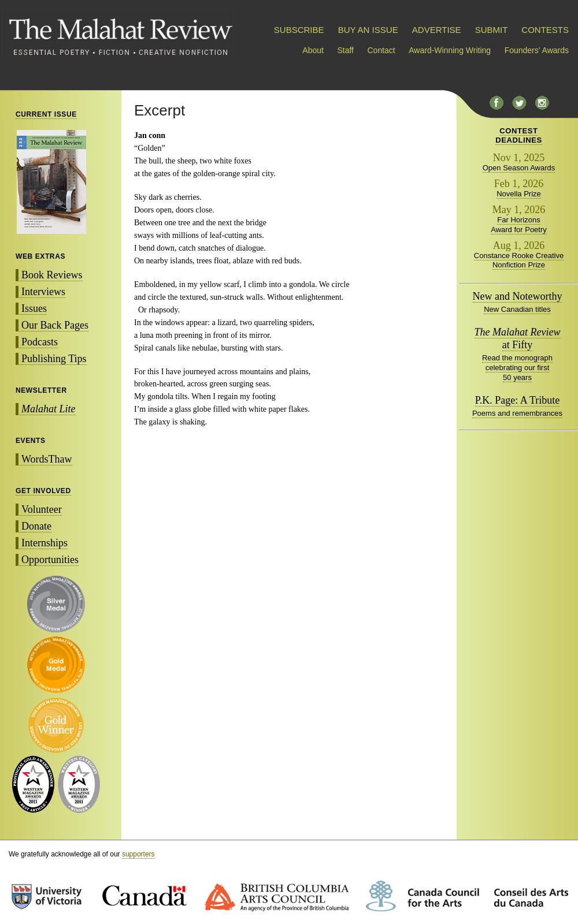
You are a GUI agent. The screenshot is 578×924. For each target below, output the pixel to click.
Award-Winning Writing (450, 50)
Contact (381, 50)
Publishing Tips (54, 359)
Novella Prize (519, 194)
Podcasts (40, 342)
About (313, 50)
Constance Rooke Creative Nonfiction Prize (519, 260)
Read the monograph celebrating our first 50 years (517, 368)
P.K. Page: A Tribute (518, 400)
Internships (45, 543)
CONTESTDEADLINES (519, 135)
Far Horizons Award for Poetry (519, 225)
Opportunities (50, 560)
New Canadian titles (517, 309)
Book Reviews (52, 275)
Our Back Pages (55, 325)
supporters (138, 854)
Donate (36, 526)
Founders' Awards (537, 50)
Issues (34, 308)
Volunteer (42, 509)
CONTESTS (545, 30)
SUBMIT (491, 30)
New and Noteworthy (518, 296)
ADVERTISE (437, 30)
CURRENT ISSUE (46, 114)
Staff (345, 50)
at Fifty (518, 338)
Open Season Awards (519, 168)
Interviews (43, 292)
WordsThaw (47, 459)
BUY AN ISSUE (368, 30)
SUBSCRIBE (299, 30)
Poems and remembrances (517, 413)
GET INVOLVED (43, 491)
